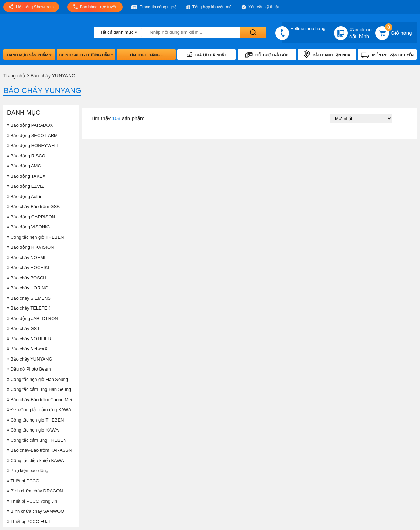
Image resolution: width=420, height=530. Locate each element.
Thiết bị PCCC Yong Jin (32, 501)
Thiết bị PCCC (23, 481)
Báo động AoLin (25, 196)
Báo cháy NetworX (27, 349)
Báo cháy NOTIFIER (29, 339)
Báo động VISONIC (28, 227)
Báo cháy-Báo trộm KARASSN (39, 450)
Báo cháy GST (23, 328)
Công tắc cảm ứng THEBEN (37, 440)
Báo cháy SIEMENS (29, 298)
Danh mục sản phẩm (29, 55)
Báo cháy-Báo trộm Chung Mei (39, 400)
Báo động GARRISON (31, 217)
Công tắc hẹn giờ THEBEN (35, 237)
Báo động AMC (24, 166)
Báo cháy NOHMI (26, 257)
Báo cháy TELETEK (29, 308)
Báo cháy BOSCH (27, 278)
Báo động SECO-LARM (32, 136)
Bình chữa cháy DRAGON (35, 491)
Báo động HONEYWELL (33, 146)
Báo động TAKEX (26, 176)
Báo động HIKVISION (30, 247)
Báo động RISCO (26, 156)
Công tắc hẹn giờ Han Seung (38, 379)
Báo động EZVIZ (25, 186)
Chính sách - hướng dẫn (86, 55)
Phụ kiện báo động (28, 471)
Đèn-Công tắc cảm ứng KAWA (39, 410)
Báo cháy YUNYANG (30, 359)
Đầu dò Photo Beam (29, 369)
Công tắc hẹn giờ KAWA (33, 430)
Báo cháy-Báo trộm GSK (33, 206)
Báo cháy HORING (28, 288)
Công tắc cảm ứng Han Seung (39, 389)
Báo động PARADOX (30, 125)
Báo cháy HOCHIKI (28, 267)
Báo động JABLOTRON (33, 318)
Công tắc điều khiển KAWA (35, 461)
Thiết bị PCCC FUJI (28, 522)
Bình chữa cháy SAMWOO (35, 511)
